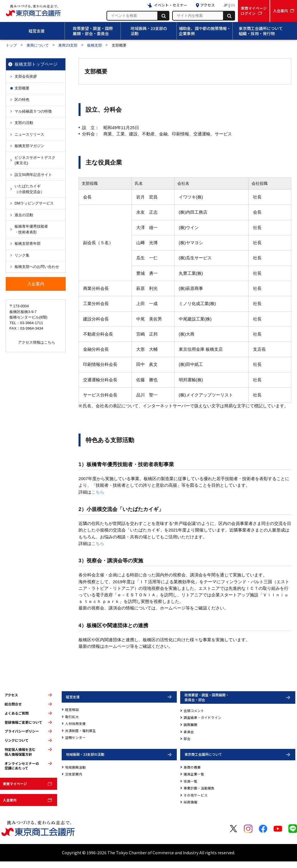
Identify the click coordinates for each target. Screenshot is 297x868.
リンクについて (17, 740)
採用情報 (190, 802)
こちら (98, 492)
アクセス (11, 695)
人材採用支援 (75, 723)
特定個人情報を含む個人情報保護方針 (20, 752)
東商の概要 (192, 767)
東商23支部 (68, 45)
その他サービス (196, 795)
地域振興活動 (75, 767)
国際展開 (190, 725)
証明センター (75, 737)
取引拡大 (72, 717)
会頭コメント (194, 711)
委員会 (189, 732)
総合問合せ (13, 704)
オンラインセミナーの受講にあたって (22, 766)
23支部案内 (74, 774)
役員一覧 (190, 781)
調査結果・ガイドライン (202, 717)
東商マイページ (15, 784)
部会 (187, 739)
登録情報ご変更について (23, 722)
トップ (11, 45)
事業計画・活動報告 (199, 788)
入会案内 (10, 800)
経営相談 (72, 709)
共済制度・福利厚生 (81, 731)
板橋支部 (95, 45)
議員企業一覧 (194, 774)
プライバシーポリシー (22, 731)
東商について (38, 45)
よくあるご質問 (17, 713)
